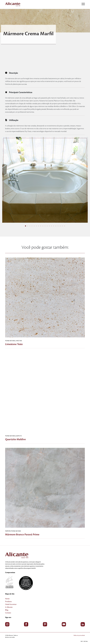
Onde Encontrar (11, 604)
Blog (7, 610)
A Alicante (9, 607)
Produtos (8, 602)
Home (7, 599)
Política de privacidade (79, 635)
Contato (8, 613)
